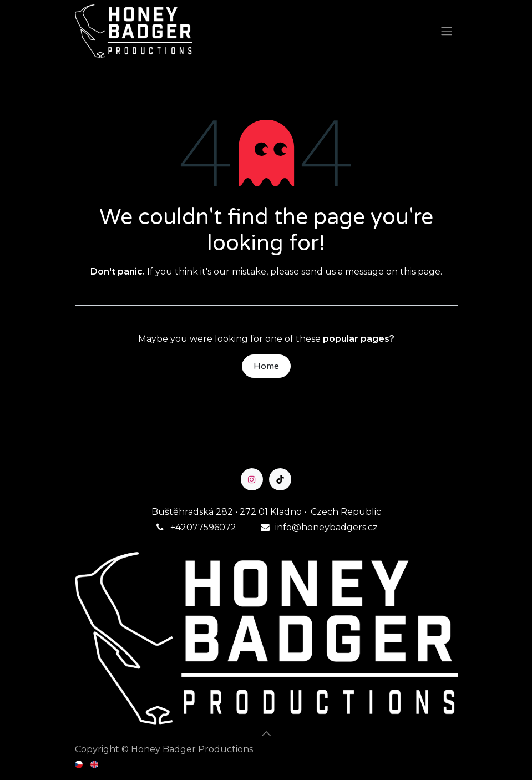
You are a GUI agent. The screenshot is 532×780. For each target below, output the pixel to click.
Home (266, 366)
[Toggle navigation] (447, 31)
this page (420, 272)
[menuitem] (80, 764)
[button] (266, 733)
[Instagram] (252, 479)
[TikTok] (280, 479)
